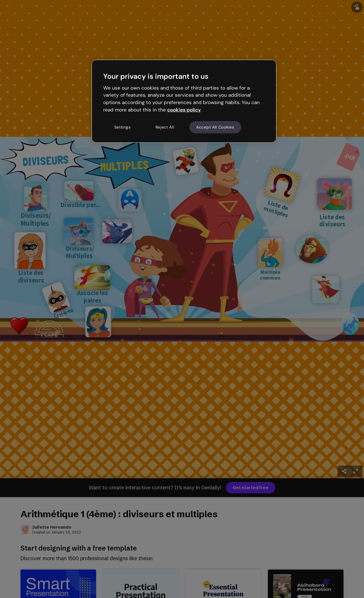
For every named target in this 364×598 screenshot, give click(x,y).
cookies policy (184, 110)
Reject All (165, 127)
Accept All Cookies (215, 127)
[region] (184, 101)
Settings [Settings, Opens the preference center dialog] (123, 127)
